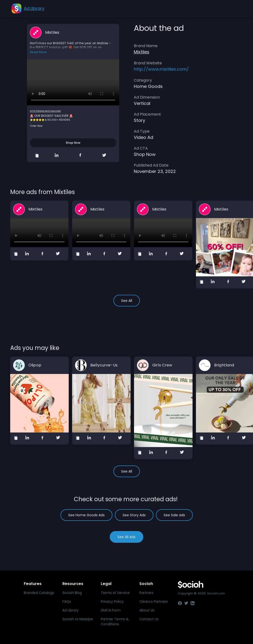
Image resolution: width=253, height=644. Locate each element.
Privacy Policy (112, 602)
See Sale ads (174, 515)
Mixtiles (52, 33)
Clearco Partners (154, 602)
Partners (146, 593)
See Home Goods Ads (86, 515)
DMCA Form (111, 610)
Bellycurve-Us (104, 365)
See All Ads (126, 537)
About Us (147, 610)
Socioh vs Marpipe (78, 619)
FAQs (67, 602)
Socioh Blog (72, 593)
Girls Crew (162, 365)
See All (127, 301)
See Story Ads (134, 515)
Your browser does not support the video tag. (73, 82)
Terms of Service (115, 593)
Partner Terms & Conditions (115, 622)
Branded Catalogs (39, 593)
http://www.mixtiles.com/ (45, 111)
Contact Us (149, 619)
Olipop (35, 365)
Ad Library (71, 610)
